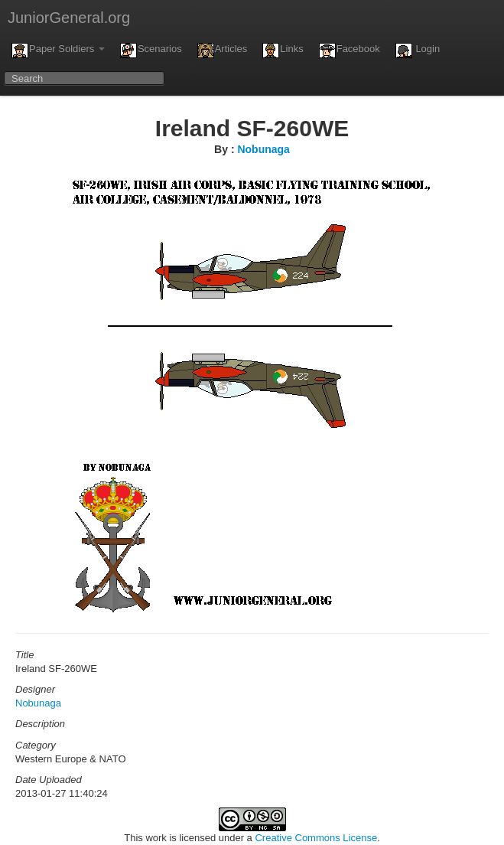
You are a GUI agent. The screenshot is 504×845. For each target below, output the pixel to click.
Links (283, 51)
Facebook (350, 51)
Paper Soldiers (58, 51)
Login (418, 51)
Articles (223, 51)
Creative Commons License (316, 838)
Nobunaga (263, 149)
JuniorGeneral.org (69, 18)
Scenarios (151, 51)
